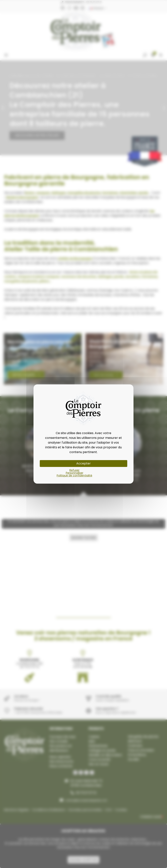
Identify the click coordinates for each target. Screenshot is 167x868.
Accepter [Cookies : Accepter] (83, 463)
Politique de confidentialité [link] (74, 475)
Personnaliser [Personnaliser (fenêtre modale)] (75, 473)
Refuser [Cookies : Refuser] (74, 470)
